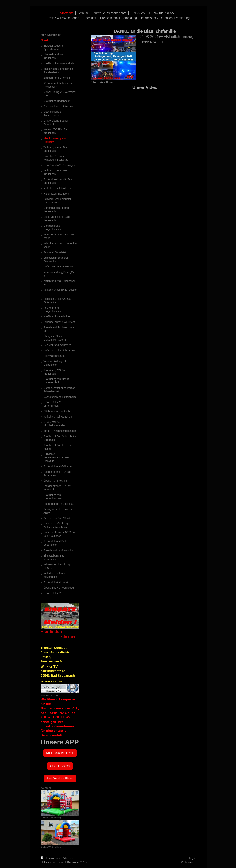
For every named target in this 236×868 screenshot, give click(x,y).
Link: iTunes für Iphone (60, 753)
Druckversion (51, 858)
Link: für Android (60, 766)
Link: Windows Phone (60, 779)
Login (192, 858)
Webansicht (188, 862)
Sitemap (68, 858)
